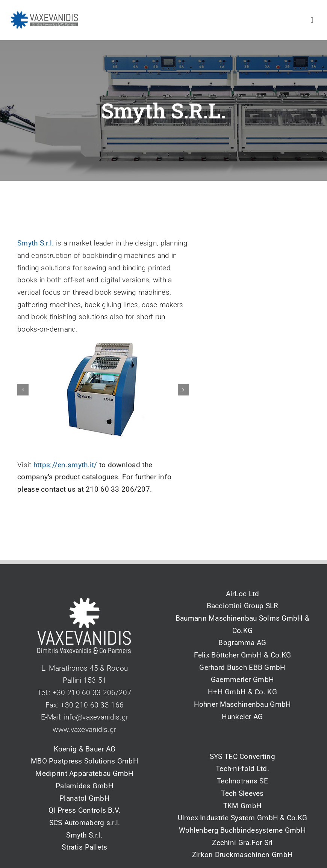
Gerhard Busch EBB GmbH (242, 667)
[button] (23, 391)
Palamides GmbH (85, 786)
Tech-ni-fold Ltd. (242, 769)
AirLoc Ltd (243, 594)
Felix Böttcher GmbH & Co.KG (243, 655)
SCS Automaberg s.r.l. (85, 823)
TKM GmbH (242, 806)
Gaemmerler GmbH (242, 679)
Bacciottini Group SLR (243, 606)
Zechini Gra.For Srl (242, 843)
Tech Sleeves (242, 793)
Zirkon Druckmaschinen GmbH (242, 855)
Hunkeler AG (242, 717)
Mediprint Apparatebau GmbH (84, 773)
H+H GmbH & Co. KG (242, 692)
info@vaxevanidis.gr (96, 717)
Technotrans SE (242, 781)
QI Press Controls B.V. (84, 810)
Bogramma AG (242, 643)
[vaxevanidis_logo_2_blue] (45, 15)
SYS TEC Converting (242, 757)
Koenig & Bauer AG (85, 749)
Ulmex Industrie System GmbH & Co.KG (243, 818)
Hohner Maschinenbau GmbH (243, 704)
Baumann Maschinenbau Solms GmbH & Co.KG (242, 624)
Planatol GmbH (85, 798)
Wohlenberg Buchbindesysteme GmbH (242, 830)
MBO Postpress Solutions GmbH (85, 761)
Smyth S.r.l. (36, 245)
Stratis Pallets (84, 847)
